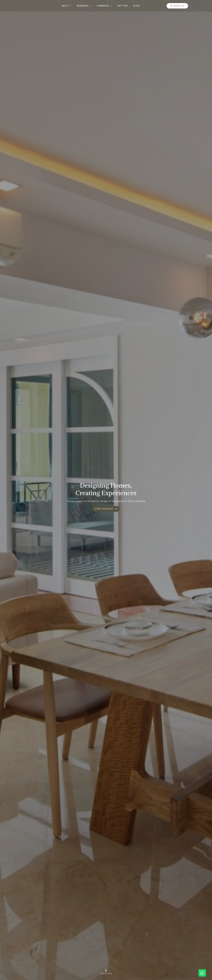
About (66, 6)
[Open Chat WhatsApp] (202, 973)
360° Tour (122, 6)
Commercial (104, 6)
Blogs (136, 6)
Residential (84, 6)
